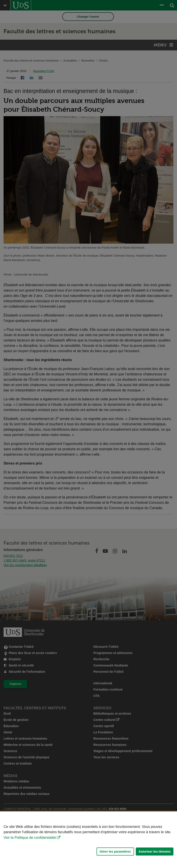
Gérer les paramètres (115, 852)
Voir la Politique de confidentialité (30, 838)
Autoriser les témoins (155, 852)
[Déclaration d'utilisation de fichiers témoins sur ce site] (88, 840)
